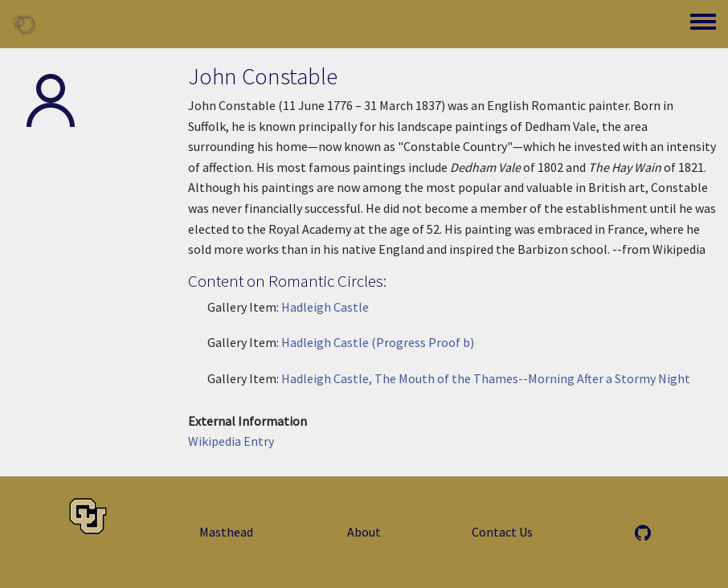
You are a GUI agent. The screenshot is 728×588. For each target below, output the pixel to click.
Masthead (226, 532)
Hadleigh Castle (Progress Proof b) (378, 342)
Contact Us (502, 532)
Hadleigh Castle (325, 307)
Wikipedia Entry (231, 441)
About (364, 532)
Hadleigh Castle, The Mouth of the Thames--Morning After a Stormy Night (486, 378)
